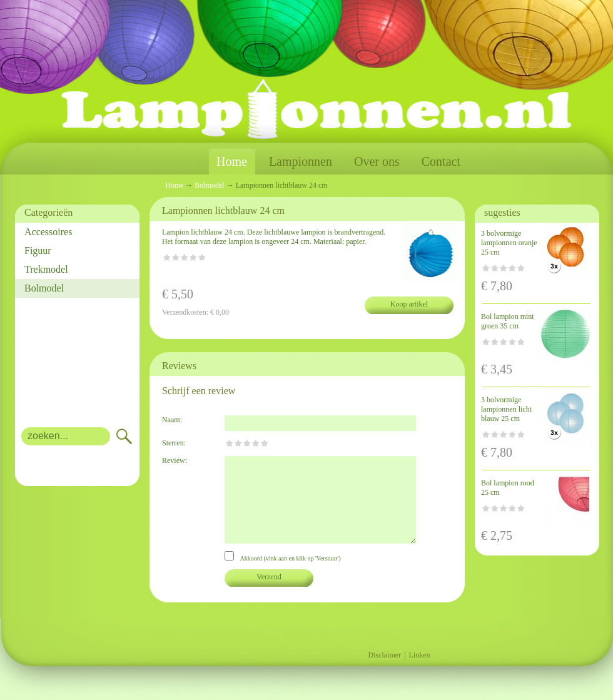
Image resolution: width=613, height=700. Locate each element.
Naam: (172, 420)
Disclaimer (384, 655)
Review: (175, 460)
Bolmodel (44, 288)
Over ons (377, 161)
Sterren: (174, 443)
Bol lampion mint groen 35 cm (508, 321)
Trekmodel (46, 269)
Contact (441, 161)
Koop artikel (409, 304)
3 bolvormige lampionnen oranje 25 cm (509, 243)
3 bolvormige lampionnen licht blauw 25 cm (506, 409)
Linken (420, 655)
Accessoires (48, 232)
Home (232, 162)
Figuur (38, 251)
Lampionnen (301, 161)
